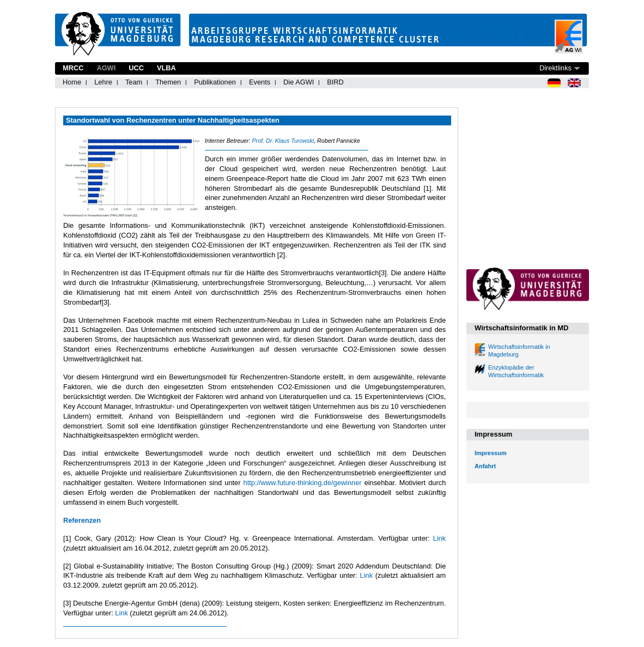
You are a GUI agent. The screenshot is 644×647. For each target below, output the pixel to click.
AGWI (106, 68)
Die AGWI (299, 82)
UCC (136, 68)
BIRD (335, 82)
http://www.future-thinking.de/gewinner (303, 483)
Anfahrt (485, 466)
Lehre (103, 82)
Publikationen (215, 82)
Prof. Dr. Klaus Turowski (283, 141)
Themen (168, 82)
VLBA (166, 68)
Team (134, 82)
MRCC (73, 68)
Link (439, 538)
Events (260, 82)
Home (72, 82)
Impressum (491, 453)
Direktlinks (555, 68)
